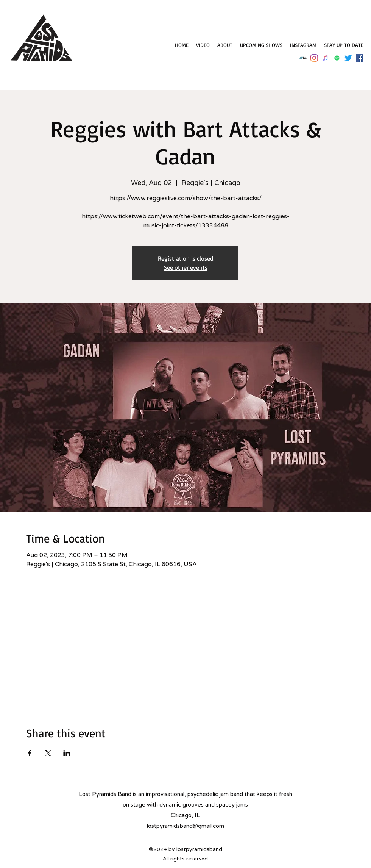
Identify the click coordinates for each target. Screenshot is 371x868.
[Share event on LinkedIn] (67, 753)
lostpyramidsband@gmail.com (185, 826)
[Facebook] (360, 58)
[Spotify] (337, 58)
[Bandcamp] (303, 58)
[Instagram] (314, 58)
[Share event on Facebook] (30, 753)
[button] (344, 45)
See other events (186, 267)
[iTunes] (326, 58)
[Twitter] (348, 58)
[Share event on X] (48, 753)
